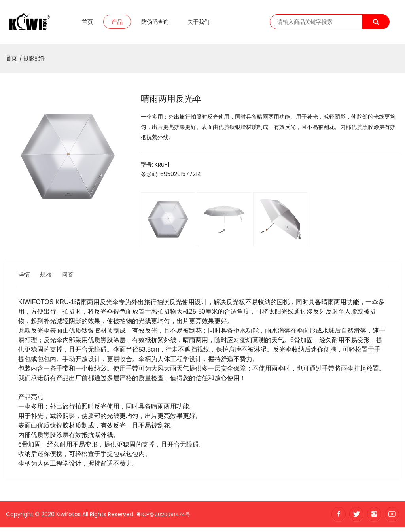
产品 (117, 24)
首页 (87, 24)
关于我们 (199, 24)
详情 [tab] (25, 279)
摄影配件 (34, 63)
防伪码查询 (155, 24)
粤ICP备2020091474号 (166, 519)
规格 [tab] (51, 279)
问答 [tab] (78, 279)
